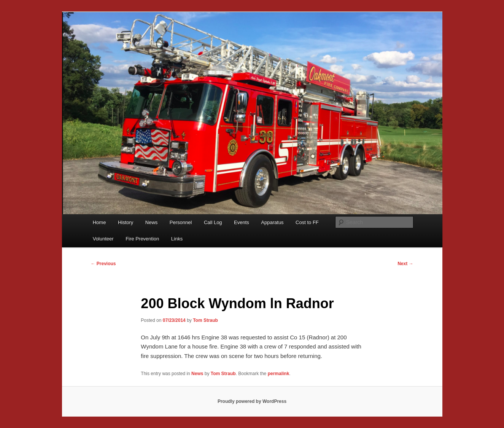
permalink (279, 374)
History (126, 222)
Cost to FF (307, 222)
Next (405, 264)
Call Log (213, 222)
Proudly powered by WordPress (252, 401)
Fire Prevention (142, 239)
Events (242, 222)
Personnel (181, 222)
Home (99, 222)
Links (177, 239)
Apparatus (272, 222)
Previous (103, 264)
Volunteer (103, 239)
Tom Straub (205, 320)
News (152, 222)
